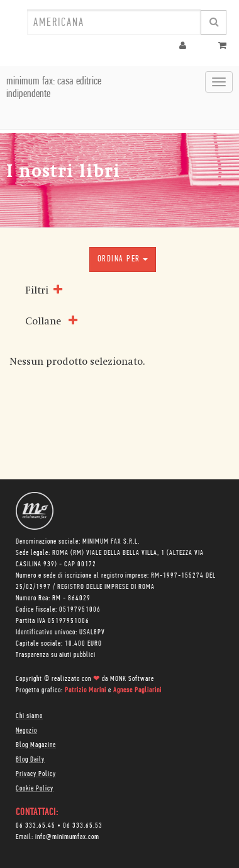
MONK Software (132, 679)
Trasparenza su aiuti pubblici (56, 655)
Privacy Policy (36, 774)
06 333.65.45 (36, 826)
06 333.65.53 (83, 826)
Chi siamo (29, 716)
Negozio (26, 731)
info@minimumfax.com (67, 837)
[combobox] (114, 22)
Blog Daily (30, 760)
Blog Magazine (36, 745)
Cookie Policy (35, 789)
